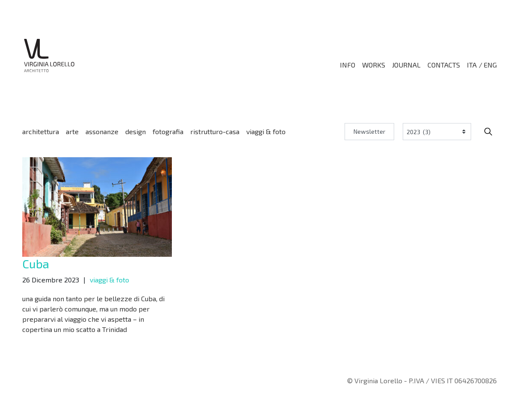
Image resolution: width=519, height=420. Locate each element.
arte (72, 131)
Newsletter (369, 131)
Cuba (36, 264)
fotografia (168, 131)
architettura (41, 131)
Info (348, 65)
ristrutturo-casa (215, 131)
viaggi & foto (266, 131)
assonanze (102, 131)
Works (374, 65)
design (136, 131)
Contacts (444, 65)
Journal (406, 65)
